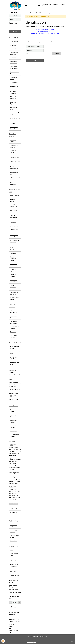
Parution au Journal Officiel (15, 178)
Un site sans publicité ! (13, 141)
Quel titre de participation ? (14, 216)
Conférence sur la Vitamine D (14, 379)
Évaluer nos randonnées (13, 92)
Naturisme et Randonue (13, 526)
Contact (63, 4)
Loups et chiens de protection (15, 114)
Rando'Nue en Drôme (14, 416)
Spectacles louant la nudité (15, 536)
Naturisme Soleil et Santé (15, 353)
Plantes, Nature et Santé (15, 363)
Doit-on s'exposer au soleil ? (14, 390)
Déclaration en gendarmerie (14, 184)
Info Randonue (14, 431)
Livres (12, 550)
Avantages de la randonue (14, 411)
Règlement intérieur (13, 200)
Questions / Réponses (13, 103)
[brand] (22, 6)
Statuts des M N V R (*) (15, 173)
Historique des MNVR (14, 78)
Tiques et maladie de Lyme (15, 347)
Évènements (13, 332)
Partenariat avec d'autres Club (14, 236)
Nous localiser (14, 49)
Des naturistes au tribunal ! (14, 328)
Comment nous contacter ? (14, 53)
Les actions (13, 45)
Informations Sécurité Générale (15, 281)
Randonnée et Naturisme (14, 421)
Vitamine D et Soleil (14, 375)
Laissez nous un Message (13, 586)
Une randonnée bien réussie (14, 87)
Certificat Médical (15, 226)
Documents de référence (14, 265)
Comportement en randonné (15, 435)
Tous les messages (13, 504)
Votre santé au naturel (14, 358)
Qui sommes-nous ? (15, 73)
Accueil (27, 13)
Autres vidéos (14, 541)
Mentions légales (32, 642)
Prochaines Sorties (45, 4)
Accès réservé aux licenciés (15, 298)
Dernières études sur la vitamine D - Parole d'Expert (15, 395)
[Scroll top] (72, 641)
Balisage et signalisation (13, 270)
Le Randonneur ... (14, 83)
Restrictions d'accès (13, 151)
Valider (35, 60)
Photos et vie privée (13, 108)
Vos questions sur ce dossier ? (14, 241)
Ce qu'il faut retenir (14, 399)
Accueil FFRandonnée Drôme (14, 259)
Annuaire (62, 7)
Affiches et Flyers (15, 575)
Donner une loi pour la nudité (14, 322)
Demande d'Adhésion (13, 222)
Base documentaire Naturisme (15, 119)
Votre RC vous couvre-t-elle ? (14, 206)
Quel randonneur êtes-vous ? (14, 293)
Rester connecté (31, 54)
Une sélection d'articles (14, 427)
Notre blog (55, 4)
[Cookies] (3, 641)
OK (20, 602)
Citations (12, 123)
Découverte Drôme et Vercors (15, 531)
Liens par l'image (14, 42)
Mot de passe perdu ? (30, 57)
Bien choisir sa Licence (14, 211)
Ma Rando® (13, 253)
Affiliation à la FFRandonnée (14, 62)
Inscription (57, 53)
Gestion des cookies (43, 642)
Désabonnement (13, 590)
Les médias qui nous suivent (14, 571)
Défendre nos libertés (13, 317)
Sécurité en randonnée (13, 275)
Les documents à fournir (14, 230)
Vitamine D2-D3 (13, 382)
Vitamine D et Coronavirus (12, 386)
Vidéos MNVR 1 (14, 512)
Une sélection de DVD (14, 554)
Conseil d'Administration (14, 168)
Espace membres (34, 13)
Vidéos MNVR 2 (14, 516)
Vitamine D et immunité (12, 371)
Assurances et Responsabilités (14, 67)
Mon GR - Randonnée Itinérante (13, 287)
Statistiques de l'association (14, 128)
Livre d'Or (56, 7)
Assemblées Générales (13, 162)
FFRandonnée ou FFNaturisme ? (14, 312)
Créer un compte (12, 26)
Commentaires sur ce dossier (15, 336)
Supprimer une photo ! (15, 592)
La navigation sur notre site (14, 146)
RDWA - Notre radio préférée (14, 565)
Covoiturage (13, 58)
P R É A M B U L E (15, 196)
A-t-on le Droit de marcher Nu (15, 98)
